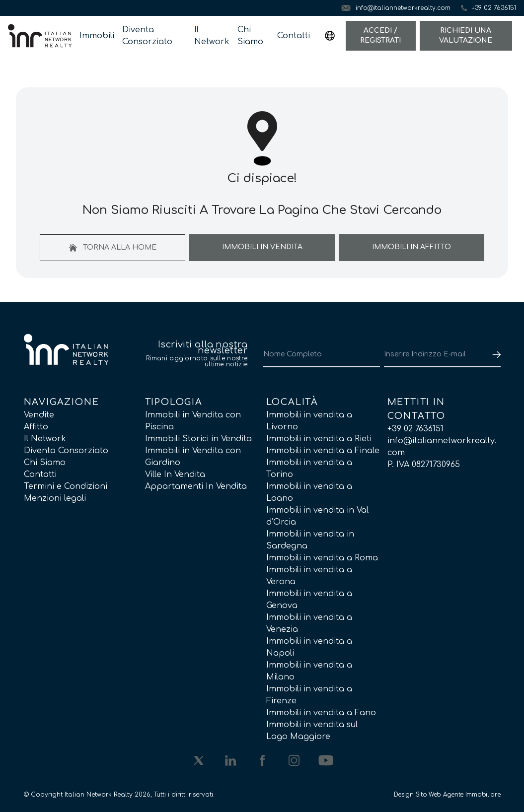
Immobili (97, 36)
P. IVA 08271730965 (424, 465)
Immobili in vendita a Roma (322, 558)
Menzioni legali (55, 498)
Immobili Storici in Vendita (198, 439)
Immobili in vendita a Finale (323, 451)
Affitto (36, 427)
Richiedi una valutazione (466, 35)
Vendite (39, 415)
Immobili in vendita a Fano (321, 713)
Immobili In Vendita (262, 247)
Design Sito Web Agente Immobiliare (447, 795)
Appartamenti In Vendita (196, 486)
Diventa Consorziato (147, 36)
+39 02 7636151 (415, 429)
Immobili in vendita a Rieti (319, 439)
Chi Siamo (250, 36)
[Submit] (495, 354)
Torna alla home (113, 248)
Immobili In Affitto (412, 247)
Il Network (212, 36)
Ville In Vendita (175, 474)
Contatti (294, 36)
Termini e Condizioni (66, 486)
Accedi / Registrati (380, 35)
